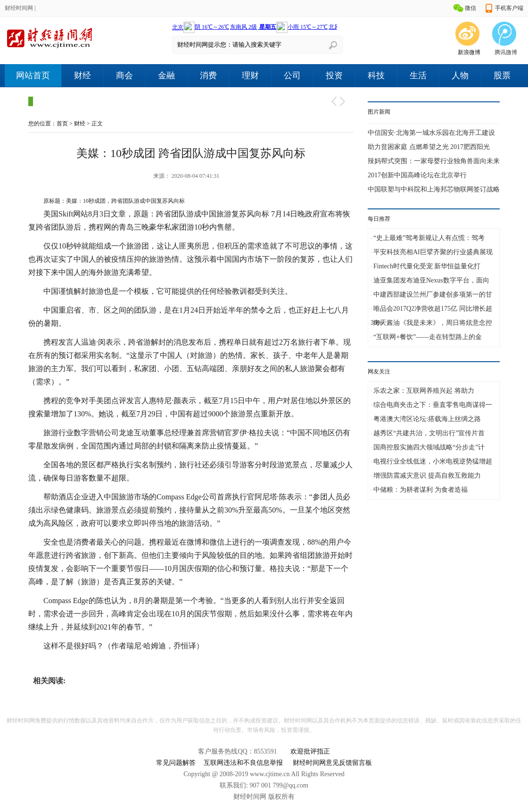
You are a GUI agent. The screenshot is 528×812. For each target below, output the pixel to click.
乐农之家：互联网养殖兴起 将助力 (424, 391)
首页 (62, 124)
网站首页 (33, 75)
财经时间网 (19, 8)
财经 (82, 75)
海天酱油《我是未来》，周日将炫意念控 (433, 323)
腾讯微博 (506, 52)
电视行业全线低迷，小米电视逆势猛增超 (433, 461)
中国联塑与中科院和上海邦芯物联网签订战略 (434, 189)
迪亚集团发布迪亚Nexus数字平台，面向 (431, 280)
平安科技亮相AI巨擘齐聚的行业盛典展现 (433, 252)
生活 (418, 75)
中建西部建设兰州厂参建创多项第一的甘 (433, 294)
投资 (334, 75)
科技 (376, 75)
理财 (250, 75)
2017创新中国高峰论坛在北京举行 (417, 175)
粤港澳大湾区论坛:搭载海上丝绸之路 (427, 419)
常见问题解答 (176, 763)
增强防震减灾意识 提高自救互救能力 (427, 476)
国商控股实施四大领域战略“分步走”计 (429, 447)
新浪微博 (469, 52)
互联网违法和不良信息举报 (243, 763)
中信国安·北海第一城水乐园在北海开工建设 (431, 133)
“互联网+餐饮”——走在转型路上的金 (428, 337)
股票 (502, 75)
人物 (460, 75)
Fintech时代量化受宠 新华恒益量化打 (427, 266)
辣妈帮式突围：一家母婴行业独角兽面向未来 (434, 161)
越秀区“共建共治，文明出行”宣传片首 (429, 433)
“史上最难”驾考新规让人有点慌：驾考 (429, 238)
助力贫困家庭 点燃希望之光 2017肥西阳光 (429, 147)
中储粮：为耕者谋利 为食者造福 (421, 490)
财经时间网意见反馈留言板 (332, 763)
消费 (208, 75)
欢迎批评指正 (310, 751)
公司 (292, 75)
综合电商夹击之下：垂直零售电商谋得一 (433, 405)
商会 (124, 75)
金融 (166, 75)
